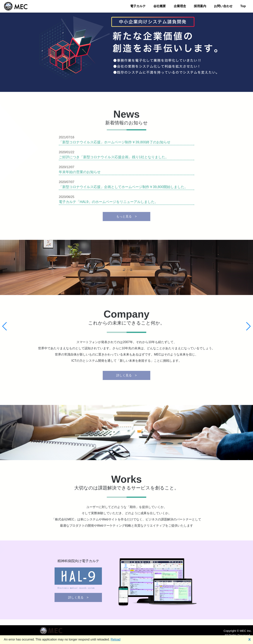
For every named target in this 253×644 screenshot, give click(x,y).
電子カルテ (138, 6)
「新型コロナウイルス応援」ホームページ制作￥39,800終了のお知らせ (115, 143)
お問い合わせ (223, 6)
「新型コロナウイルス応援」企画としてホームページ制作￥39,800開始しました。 (123, 188)
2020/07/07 (68, 183)
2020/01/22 (68, 153)
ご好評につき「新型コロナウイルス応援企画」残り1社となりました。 (114, 158)
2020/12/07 (68, 168)
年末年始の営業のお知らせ (80, 173)
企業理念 (180, 6)
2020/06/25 (68, 198)
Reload (116, 639)
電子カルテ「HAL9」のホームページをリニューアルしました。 (108, 203)
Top (243, 6)
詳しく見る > (126, 377)
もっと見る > (126, 218)
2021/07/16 (68, 138)
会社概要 (160, 6)
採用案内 (200, 6)
